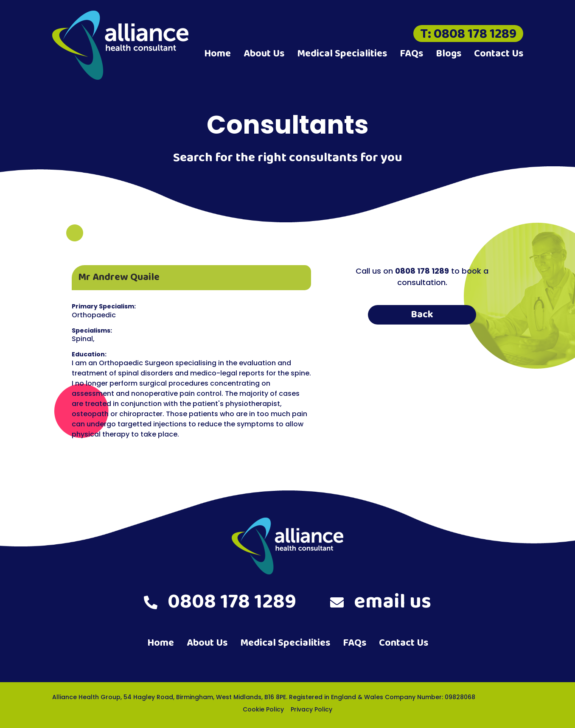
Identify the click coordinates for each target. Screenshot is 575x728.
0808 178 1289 (220, 602)
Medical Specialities (342, 54)
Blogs (449, 54)
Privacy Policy (311, 709)
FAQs (411, 54)
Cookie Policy (263, 709)
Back (422, 315)
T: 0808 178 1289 (468, 34)
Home (217, 54)
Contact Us (499, 54)
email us (381, 602)
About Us (264, 54)
